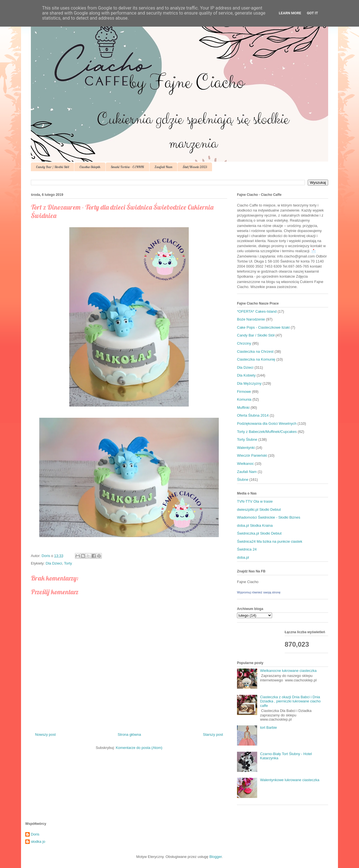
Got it (312, 13)
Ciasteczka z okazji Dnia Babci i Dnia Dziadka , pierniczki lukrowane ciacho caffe (290, 701)
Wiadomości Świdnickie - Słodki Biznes (269, 517)
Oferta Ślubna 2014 (253, 415)
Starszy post (213, 734)
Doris (35, 834)
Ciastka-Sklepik (90, 167)
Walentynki (246, 448)
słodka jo (38, 842)
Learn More (290, 13)
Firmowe (244, 392)
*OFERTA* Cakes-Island (257, 311)
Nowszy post (45, 734)
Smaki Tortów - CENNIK (127, 167)
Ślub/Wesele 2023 (195, 167)
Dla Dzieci (54, 563)
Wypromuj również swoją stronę (259, 592)
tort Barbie (268, 727)
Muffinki (243, 408)
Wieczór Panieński (252, 455)
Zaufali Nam (163, 167)
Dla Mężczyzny (249, 383)
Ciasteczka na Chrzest (255, 351)
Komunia (244, 399)
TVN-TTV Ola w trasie (255, 501)
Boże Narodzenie (251, 319)
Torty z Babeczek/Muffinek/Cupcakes (267, 432)
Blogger (215, 857)
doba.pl (243, 557)
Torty (68, 563)
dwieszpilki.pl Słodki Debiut (259, 510)
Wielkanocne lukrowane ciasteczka (288, 671)
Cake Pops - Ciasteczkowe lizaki (263, 327)
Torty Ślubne (247, 439)
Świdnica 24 (247, 549)
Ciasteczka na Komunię (256, 359)
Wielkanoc (245, 464)
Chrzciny (244, 343)
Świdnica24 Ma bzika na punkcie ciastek (270, 541)
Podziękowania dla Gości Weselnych (267, 423)
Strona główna (129, 734)
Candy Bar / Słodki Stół (52, 167)
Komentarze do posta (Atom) (139, 748)
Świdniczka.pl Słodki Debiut (259, 533)
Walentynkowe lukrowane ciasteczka (290, 780)
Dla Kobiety (246, 375)
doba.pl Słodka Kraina (255, 525)
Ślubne (243, 480)
